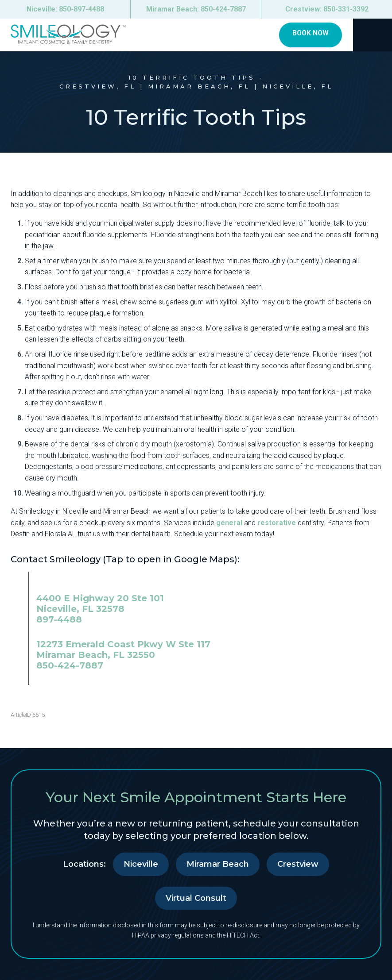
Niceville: (65, 9)
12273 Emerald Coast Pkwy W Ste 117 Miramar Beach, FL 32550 (123, 649)
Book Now (309, 34)
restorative (277, 523)
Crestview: (327, 9)
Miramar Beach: (196, 9)
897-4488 (59, 619)
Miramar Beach (218, 864)
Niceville (141, 864)
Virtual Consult (196, 898)
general (229, 523)
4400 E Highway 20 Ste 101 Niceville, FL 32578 (100, 603)
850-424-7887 (70, 665)
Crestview (298, 864)
